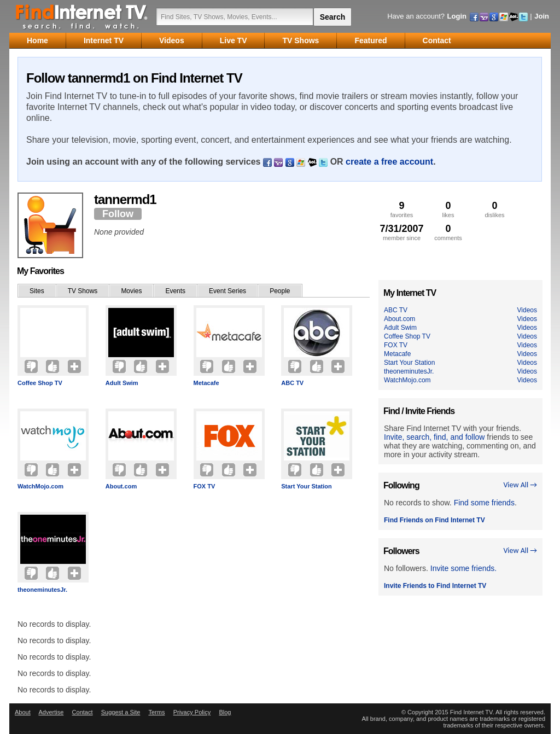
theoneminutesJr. (42, 590)
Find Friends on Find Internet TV (434, 520)
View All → (520, 485)
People (280, 291)
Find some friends (484, 503)
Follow (118, 214)
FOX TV (205, 486)
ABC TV (292, 383)
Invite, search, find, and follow (434, 437)
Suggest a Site (121, 712)
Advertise (51, 712)
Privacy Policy (192, 712)
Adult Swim (122, 383)
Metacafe (206, 383)
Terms (156, 712)
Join (542, 16)
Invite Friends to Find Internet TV (435, 586)
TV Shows (83, 291)
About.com (121, 486)
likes (448, 209)
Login (457, 16)
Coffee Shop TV (40, 383)
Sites (37, 291)
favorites (402, 209)
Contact (83, 712)
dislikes (495, 209)
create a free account (389, 162)
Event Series (227, 291)
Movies (131, 291)
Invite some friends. (463, 568)
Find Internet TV (82, 16)
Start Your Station (307, 486)
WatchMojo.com (40, 486)
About (23, 712)
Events (175, 291)
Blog (225, 712)
